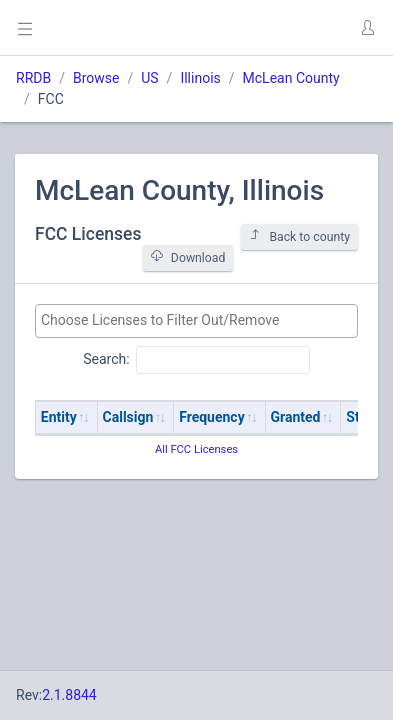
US (149, 78)
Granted (296, 417)
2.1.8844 (69, 695)
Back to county (299, 236)
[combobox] (196, 321)
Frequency (212, 417)
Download (188, 257)
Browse (96, 78)
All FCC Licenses (196, 449)
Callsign (128, 417)
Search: (196, 360)
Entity (59, 417)
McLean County (291, 78)
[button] (367, 28)
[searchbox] (196, 320)
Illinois (200, 78)
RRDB (33, 78)
